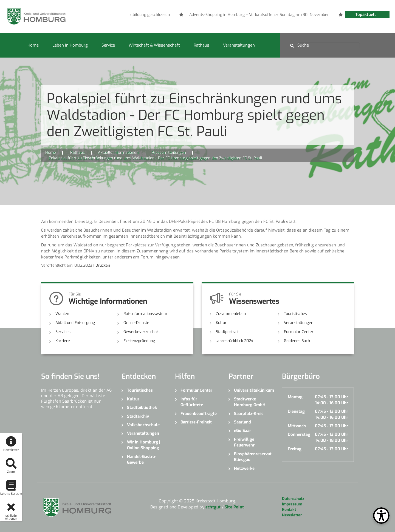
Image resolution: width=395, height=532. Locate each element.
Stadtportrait (227, 332)
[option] (156, 15)
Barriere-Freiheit (196, 422)
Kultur (221, 323)
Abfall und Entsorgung (75, 323)
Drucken (103, 265)
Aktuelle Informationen (118, 153)
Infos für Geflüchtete (192, 402)
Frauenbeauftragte (199, 414)
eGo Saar (242, 431)
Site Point (234, 507)
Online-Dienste (136, 323)
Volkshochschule (143, 425)
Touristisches (295, 314)
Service (108, 45)
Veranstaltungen (239, 45)
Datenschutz (293, 499)
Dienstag (296, 411)
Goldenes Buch (297, 341)
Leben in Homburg (70, 45)
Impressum (292, 504)
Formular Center (299, 332)
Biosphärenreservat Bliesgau (253, 457)
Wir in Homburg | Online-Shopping (144, 445)
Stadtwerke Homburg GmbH (250, 402)
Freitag (295, 449)
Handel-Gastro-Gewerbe (142, 460)
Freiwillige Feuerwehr (244, 442)
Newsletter (292, 515)
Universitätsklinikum (254, 390)
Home (33, 45)
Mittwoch (297, 426)
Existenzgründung (139, 341)
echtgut (213, 507)
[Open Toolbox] (381, 516)
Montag (295, 397)
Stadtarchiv (138, 416)
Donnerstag (299, 434)
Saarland (242, 422)
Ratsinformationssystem (145, 314)
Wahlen (62, 314)
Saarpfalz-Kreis (249, 414)
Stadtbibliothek (142, 408)
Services (63, 332)
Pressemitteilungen (169, 153)
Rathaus (201, 45)
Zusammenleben (231, 314)
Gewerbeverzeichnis (141, 332)
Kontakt (289, 510)
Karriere (63, 341)
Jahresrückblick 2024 (235, 341)
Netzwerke (244, 468)
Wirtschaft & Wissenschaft (154, 45)
